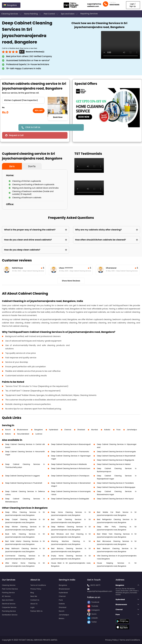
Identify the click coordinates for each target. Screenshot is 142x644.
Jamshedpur (132, 430)
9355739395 (114, 5)
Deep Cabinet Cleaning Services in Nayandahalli (116, 456)
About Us (34, 604)
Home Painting (33, 14)
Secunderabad (23, 434)
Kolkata (107, 430)
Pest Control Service (10, 589)
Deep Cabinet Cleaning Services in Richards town (71, 468)
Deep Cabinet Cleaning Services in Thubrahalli (24, 483)
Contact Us (35, 600)
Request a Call (16, 135)
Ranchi (8, 430)
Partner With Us (36, 611)
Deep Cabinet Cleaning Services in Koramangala (116, 452)
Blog (32, 593)
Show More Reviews (71, 281)
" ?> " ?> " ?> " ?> (23, 100)
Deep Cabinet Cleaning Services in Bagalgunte (115, 460)
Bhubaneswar (23, 430)
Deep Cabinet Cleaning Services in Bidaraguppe (116, 487)
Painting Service (8, 593)
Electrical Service (9, 604)
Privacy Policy (36, 589)
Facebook (93, 602)
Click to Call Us (33, 127)
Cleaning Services (12, 14)
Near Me (34, 596)
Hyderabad (54, 430)
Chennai (68, 430)
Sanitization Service (10, 615)
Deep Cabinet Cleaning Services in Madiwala (69, 464)
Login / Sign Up (133, 5)
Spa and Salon (70, 14)
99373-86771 (95, 585)
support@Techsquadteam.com (100, 591)
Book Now (58, 117)
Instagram (94, 610)
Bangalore (39, 430)
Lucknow (39, 434)
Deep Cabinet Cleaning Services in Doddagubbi (70, 499)
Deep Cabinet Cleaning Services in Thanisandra (70, 452)
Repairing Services (89, 14)
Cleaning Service (9, 585)
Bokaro (8, 434)
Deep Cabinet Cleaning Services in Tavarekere (115, 483)
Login (32, 607)
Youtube (93, 606)
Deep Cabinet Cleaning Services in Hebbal (114, 464)
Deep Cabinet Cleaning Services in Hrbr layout (115, 499)
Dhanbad (81, 430)
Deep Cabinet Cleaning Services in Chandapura (70, 476)
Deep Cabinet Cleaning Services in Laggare (22, 476)
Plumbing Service (9, 611)
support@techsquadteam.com (94, 5)
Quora (92, 614)
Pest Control (51, 14)
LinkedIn (93, 618)
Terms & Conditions (38, 585)
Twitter (92, 622)
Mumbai (95, 430)
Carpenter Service (9, 607)
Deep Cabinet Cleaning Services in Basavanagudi (71, 444)
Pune (119, 430)
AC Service (6, 596)
